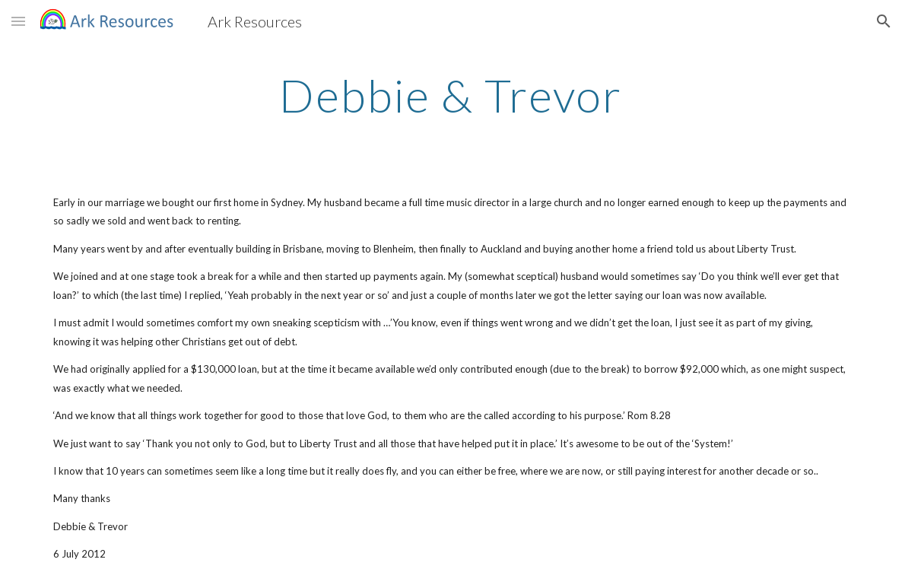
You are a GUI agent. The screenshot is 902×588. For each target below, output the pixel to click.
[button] (18, 21)
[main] (451, 95)
